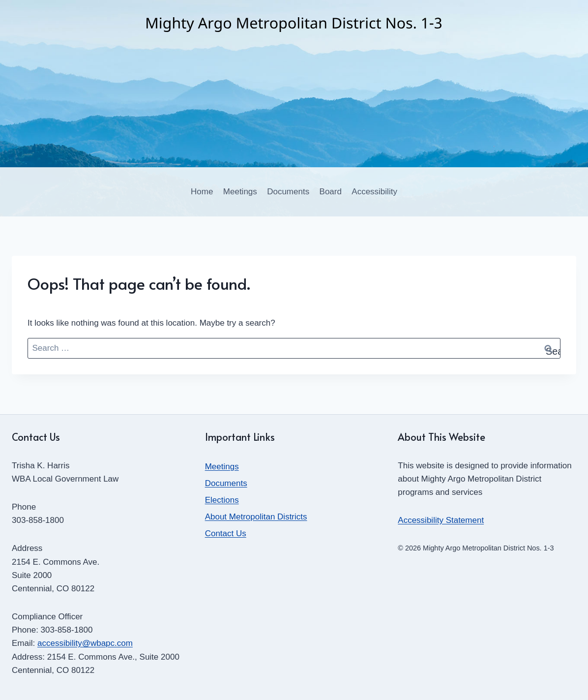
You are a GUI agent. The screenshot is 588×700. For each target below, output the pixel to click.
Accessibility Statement (441, 520)
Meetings (240, 192)
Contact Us (226, 533)
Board (331, 192)
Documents (288, 192)
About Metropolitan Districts (256, 517)
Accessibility (374, 192)
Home (202, 192)
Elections (222, 500)
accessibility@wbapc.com (85, 643)
